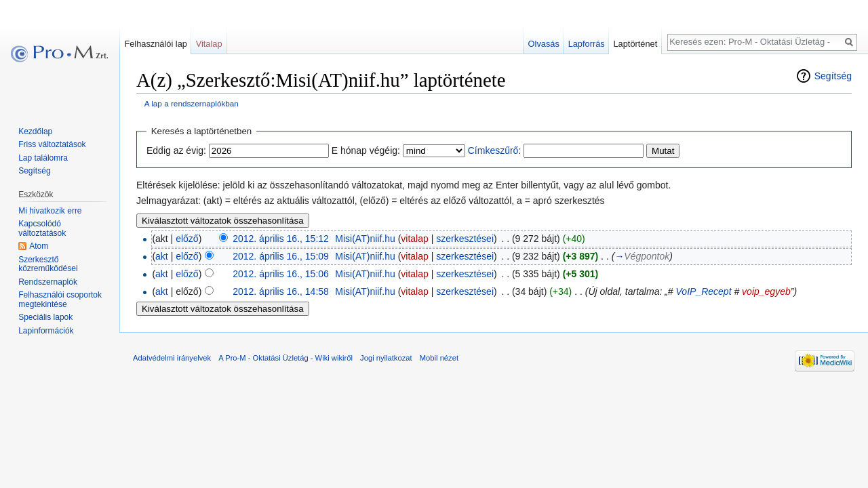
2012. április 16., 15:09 (281, 256)
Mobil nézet (439, 358)
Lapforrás (587, 44)
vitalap (414, 239)
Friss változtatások (52, 144)
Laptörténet (635, 44)
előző (187, 239)
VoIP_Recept (704, 291)
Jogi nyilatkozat (386, 358)
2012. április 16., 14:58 (281, 291)
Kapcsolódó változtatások (42, 228)
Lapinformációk (46, 331)
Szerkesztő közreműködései (48, 264)
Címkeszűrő (493, 150)
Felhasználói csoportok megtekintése (60, 300)
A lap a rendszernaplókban (192, 103)
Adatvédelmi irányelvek (172, 358)
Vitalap (209, 44)
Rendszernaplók (48, 282)
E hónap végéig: (366, 150)
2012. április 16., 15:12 (281, 239)
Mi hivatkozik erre (50, 211)
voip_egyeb (766, 291)
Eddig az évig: (176, 150)
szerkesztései (465, 239)
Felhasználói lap (155, 44)
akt (162, 256)
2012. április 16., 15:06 (281, 274)
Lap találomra (43, 158)
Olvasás (544, 44)
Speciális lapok (45, 317)
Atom (39, 246)
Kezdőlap (35, 131)
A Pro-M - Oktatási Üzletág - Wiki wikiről (285, 358)
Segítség (833, 76)
